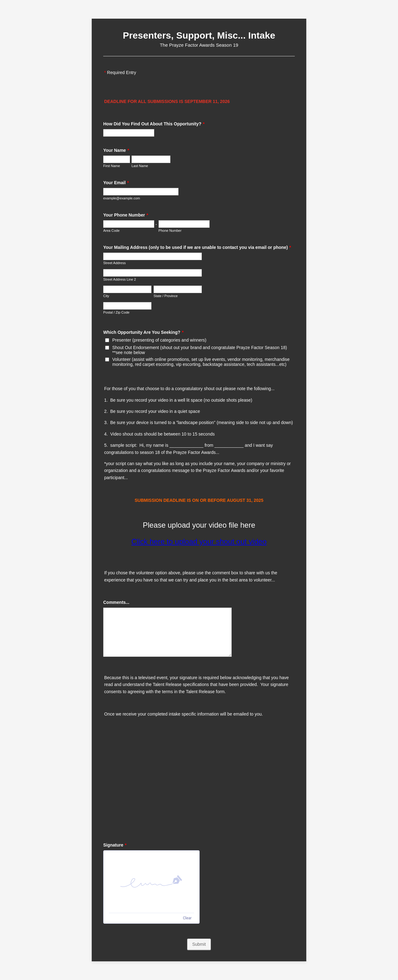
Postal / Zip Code (116, 312)
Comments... (116, 602)
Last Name (140, 166)
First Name (112, 166)
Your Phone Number (126, 215)
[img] (151, 882)
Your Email (116, 183)
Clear (187, 918)
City (106, 296)
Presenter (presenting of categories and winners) (159, 340)
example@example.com (122, 198)
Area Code (111, 231)
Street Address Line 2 (120, 279)
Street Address (114, 263)
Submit (199, 944)
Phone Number (170, 231)
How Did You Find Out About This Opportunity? (154, 124)
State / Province (166, 296)
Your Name (116, 150)
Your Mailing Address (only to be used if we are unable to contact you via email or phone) (197, 247)
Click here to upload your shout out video (199, 541)
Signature (115, 845)
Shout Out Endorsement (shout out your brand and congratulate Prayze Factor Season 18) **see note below (200, 350)
